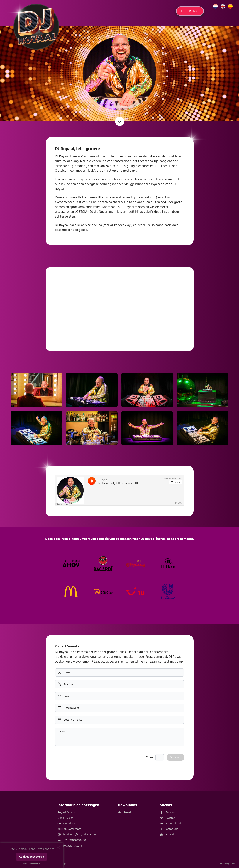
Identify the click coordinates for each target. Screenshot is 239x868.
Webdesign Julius (228, 864)
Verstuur (175, 757)
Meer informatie (32, 864)
